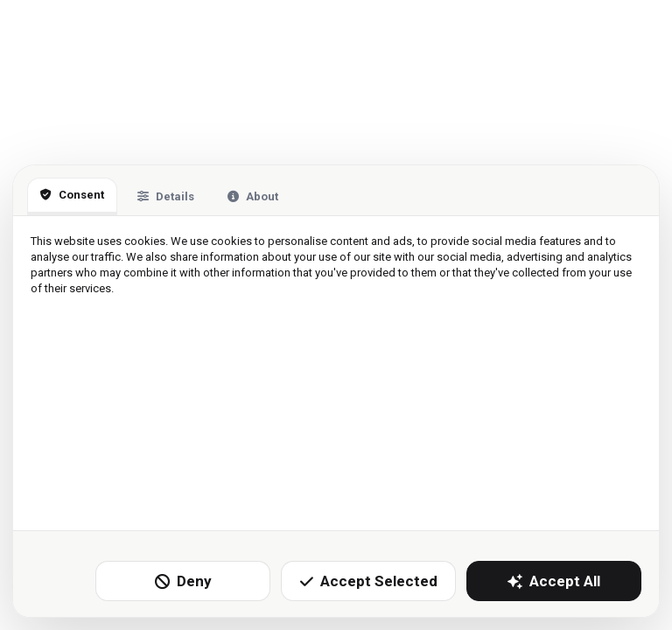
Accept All (554, 581)
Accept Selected (369, 581)
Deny (183, 581)
